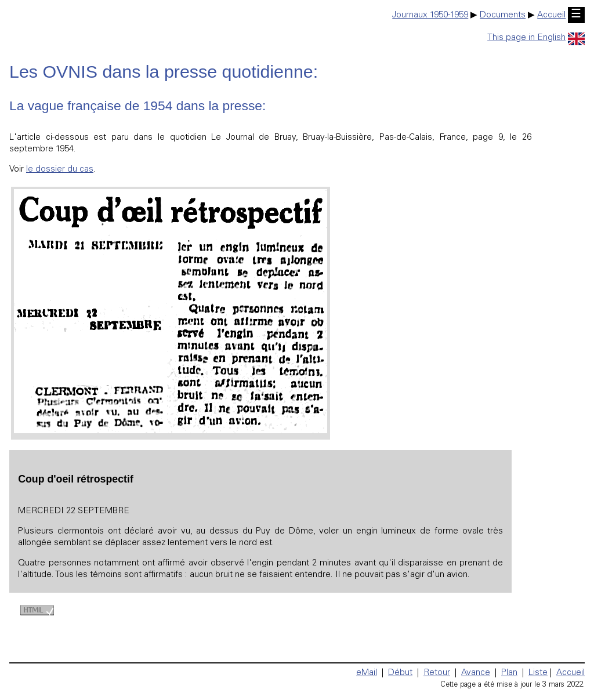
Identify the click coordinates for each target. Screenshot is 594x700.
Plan (509, 673)
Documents (503, 15)
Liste (538, 673)
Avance (476, 673)
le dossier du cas (60, 170)
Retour (437, 673)
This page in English (536, 38)
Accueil (551, 15)
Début (400, 673)
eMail (367, 673)
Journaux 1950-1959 (430, 15)
